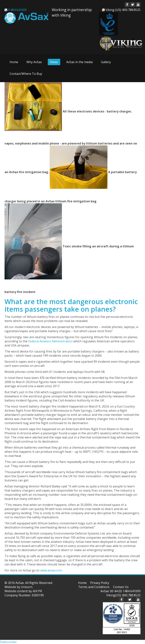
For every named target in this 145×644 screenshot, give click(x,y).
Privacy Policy (100, 583)
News (54, 62)
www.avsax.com (51, 570)
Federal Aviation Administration (51, 341)
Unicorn (27, 587)
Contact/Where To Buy (26, 74)
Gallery (106, 62)
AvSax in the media (79, 62)
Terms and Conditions (94, 587)
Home (14, 62)
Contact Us (121, 587)
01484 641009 (17, 10)
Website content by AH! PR (23, 591)
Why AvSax (34, 62)
